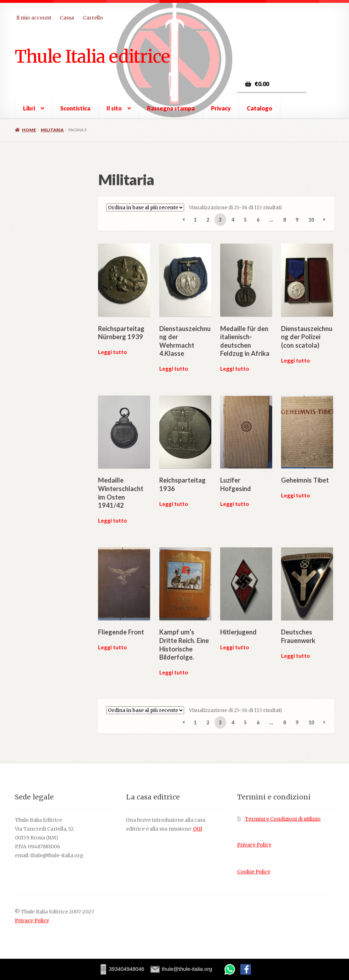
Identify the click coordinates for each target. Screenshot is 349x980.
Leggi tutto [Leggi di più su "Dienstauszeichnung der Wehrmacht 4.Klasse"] (174, 369)
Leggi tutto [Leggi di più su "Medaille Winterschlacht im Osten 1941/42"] (112, 520)
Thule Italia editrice (92, 56)
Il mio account (34, 18)
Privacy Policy (254, 845)
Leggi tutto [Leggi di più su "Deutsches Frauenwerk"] (295, 656)
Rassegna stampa (171, 108)
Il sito (114, 108)
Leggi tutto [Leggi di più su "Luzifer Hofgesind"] (234, 504)
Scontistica (75, 108)
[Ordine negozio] (145, 207)
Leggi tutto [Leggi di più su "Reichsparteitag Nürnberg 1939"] (112, 352)
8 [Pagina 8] (285, 220)
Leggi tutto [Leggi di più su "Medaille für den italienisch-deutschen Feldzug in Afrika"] (234, 369)
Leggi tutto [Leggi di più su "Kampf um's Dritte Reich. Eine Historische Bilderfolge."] (174, 672)
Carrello (93, 18)
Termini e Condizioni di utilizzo (283, 819)
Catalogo (259, 108)
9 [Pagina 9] (297, 220)
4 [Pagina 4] (233, 220)
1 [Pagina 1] (195, 220)
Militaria (52, 130)
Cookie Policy (254, 872)
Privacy (221, 108)
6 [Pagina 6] (258, 220)
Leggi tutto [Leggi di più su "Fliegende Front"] (112, 647)
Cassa (67, 18)
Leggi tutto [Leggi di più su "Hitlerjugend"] (234, 647)
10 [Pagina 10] (311, 220)
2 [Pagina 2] (208, 220)
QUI (198, 829)
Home (29, 130)
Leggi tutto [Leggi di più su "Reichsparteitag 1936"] (174, 504)
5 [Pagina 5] (245, 220)
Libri (29, 108)
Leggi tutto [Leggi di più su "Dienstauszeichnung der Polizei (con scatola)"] (295, 360)
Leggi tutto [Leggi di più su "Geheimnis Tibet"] (295, 495)
